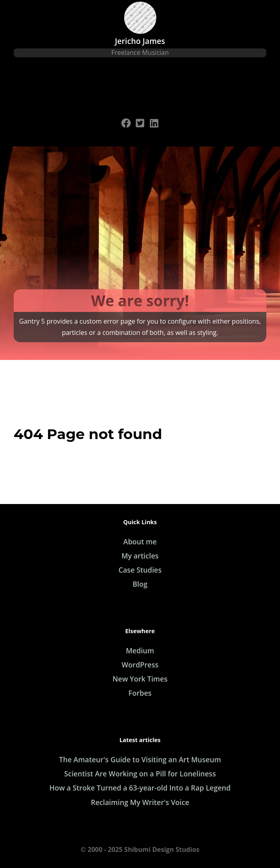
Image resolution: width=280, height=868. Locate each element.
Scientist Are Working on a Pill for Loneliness (140, 774)
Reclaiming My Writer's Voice (140, 802)
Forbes (140, 693)
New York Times (140, 679)
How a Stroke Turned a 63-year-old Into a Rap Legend (140, 788)
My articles (140, 556)
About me (140, 542)
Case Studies (140, 570)
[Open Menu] (140, 88)
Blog (140, 584)
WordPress (140, 665)
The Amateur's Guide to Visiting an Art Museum (140, 759)
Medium (140, 650)
